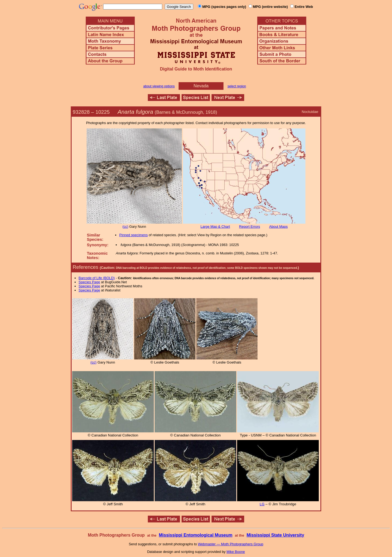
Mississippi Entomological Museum (195, 535)
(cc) (125, 227)
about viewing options (159, 86)
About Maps (278, 227)
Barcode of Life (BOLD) (97, 278)
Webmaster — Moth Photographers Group (231, 544)
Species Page (89, 282)
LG (262, 504)
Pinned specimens (134, 235)
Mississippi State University (275, 535)
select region (237, 86)
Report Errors (249, 227)
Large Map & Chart (215, 227)
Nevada (201, 86)
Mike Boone (236, 552)
